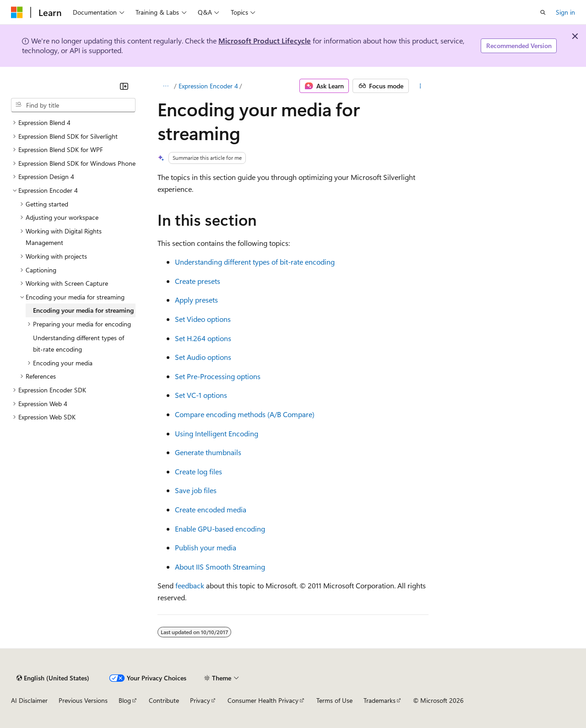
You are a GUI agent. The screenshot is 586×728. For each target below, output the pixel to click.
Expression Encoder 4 (208, 86)
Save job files (196, 490)
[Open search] (543, 12)
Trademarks (380, 700)
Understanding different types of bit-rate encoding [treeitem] (79, 344)
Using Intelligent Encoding (217, 433)
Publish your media (206, 547)
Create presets (198, 281)
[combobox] (73, 105)
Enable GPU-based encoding (220, 529)
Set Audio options (203, 357)
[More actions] (421, 86)
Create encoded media (211, 509)
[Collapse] (124, 86)
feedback (190, 585)
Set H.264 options (203, 338)
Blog (125, 700)
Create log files (198, 471)
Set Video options (203, 319)
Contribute (164, 700)
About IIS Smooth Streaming (220, 567)
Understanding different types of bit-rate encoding (255, 262)
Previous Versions (83, 700)
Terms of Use (334, 700)
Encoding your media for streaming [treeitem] (83, 310)
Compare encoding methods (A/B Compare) (245, 414)
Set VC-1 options (201, 395)
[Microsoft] (17, 12)
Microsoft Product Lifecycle (265, 41)
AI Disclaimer (29, 700)
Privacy (200, 700)
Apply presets (196, 300)
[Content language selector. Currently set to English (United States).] (53, 678)
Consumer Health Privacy (263, 700)
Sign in (565, 12)
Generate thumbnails (208, 452)
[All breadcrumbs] (165, 86)
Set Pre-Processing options (218, 376)
